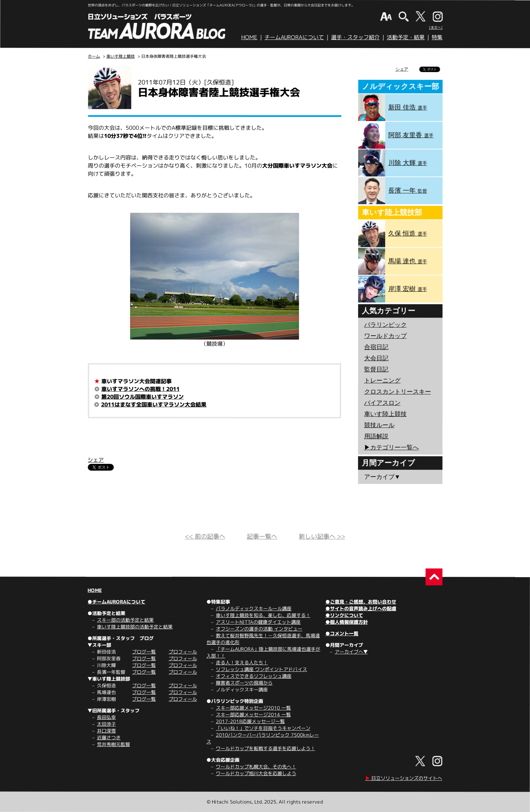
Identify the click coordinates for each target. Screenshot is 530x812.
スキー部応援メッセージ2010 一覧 (253, 708)
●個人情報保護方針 (347, 622)
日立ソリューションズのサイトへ (404, 778)
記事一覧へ (262, 536)
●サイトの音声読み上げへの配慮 (361, 608)
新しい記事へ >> (322, 536)
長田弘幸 (106, 717)
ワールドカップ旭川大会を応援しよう (256, 773)
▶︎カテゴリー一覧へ (391, 447)
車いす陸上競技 (121, 56)
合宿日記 (376, 347)
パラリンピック (385, 325)
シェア (96, 460)
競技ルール (379, 425)
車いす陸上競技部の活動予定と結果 (135, 627)
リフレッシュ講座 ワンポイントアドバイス (261, 669)
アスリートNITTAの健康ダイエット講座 (258, 622)
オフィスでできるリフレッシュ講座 (254, 676)
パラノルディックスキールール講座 (254, 608)
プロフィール (183, 652)
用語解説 (376, 436)
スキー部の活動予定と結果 (125, 620)
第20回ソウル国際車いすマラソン (143, 397)
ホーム (94, 56)
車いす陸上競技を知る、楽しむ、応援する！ (263, 615)
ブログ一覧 (144, 652)
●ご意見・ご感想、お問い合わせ (361, 602)
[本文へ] (436, 27)
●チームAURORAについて (116, 602)
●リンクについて (344, 615)
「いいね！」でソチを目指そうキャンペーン (263, 728)
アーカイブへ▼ (351, 652)
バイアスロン (382, 403)
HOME (249, 37)
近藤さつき (109, 737)
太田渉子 (106, 724)
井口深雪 (106, 731)
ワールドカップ (385, 336)
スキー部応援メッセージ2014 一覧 (253, 715)
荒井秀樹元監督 (113, 744)
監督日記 (376, 369)
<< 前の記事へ (205, 536)
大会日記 (376, 358)
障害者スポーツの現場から (244, 683)
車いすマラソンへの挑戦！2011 (141, 389)
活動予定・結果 (406, 37)
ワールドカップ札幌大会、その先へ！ (256, 767)
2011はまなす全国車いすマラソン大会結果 (154, 404)
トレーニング (382, 380)
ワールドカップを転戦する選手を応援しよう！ (266, 748)
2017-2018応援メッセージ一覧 (250, 721)
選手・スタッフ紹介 (355, 37)
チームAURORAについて (294, 37)
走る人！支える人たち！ (242, 662)
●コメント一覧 (342, 633)
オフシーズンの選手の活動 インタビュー (259, 629)
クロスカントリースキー (398, 392)
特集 (437, 37)
